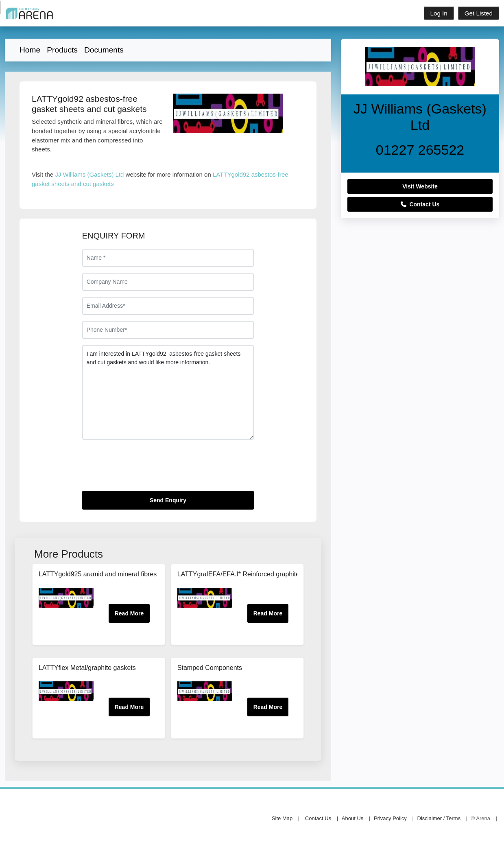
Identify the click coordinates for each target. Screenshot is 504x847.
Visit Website (420, 186)
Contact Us (420, 204)
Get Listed (479, 13)
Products (62, 50)
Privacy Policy (390, 818)
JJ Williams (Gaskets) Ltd (89, 174)
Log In (439, 13)
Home (30, 50)
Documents (104, 50)
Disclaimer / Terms (439, 818)
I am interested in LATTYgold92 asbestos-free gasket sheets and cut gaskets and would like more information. (168, 392)
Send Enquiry (168, 500)
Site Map (282, 818)
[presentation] (144, 468)
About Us (352, 818)
